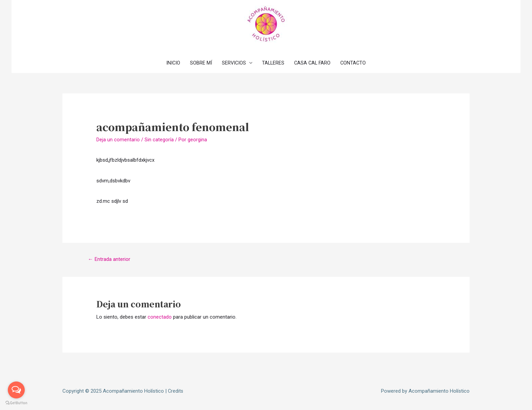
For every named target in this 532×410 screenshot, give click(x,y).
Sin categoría (159, 140)
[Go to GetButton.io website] (16, 403)
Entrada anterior (110, 259)
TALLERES (273, 63)
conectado (160, 317)
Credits (176, 391)
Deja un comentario (118, 140)
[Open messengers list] (16, 390)
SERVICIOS (233, 63)
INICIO (171, 63)
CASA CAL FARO (314, 63)
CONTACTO (356, 63)
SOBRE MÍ (199, 63)
